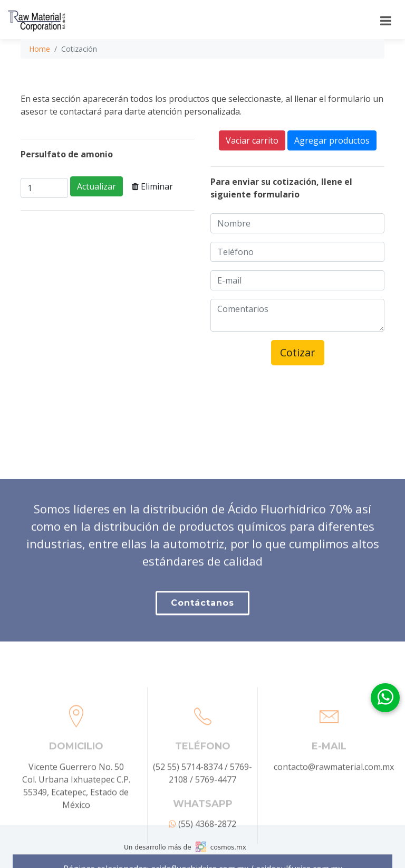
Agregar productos (332, 140)
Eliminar (152, 186)
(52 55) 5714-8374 (188, 796)
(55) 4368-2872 (202, 853)
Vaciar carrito (252, 140)
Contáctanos (202, 622)
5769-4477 (216, 808)
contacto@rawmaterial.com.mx (334, 796)
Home (40, 49)
